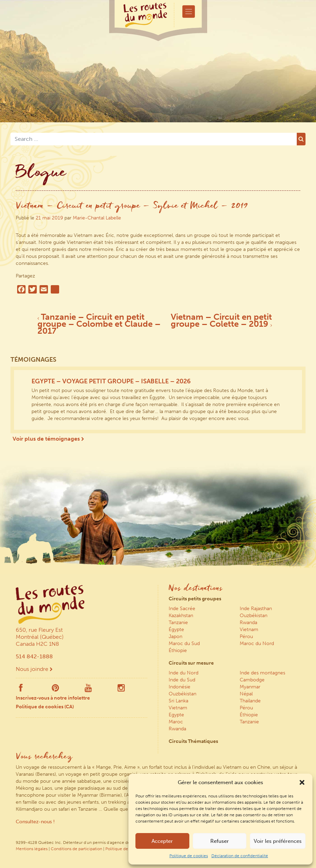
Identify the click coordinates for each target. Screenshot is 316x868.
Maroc (176, 722)
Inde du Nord (184, 673)
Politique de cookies (189, 856)
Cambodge (252, 680)
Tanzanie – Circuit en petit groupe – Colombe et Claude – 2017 (99, 324)
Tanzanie (178, 623)
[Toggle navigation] (189, 12)
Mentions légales (32, 849)
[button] (302, 782)
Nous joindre (34, 669)
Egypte (176, 715)
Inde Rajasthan (256, 609)
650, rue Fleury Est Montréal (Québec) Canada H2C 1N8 (40, 637)
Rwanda (248, 623)
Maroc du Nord (257, 643)
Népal (246, 694)
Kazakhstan (181, 616)
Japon (175, 636)
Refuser (220, 841)
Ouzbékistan (254, 616)
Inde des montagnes (262, 673)
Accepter (162, 841)
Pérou (246, 636)
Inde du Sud (182, 680)
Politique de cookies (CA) (45, 707)
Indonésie (180, 687)
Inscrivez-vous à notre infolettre (53, 698)
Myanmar (250, 687)
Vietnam (249, 630)
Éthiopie (178, 650)
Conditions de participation (76, 849)
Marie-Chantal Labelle (97, 218)
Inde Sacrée (182, 609)
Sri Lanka (178, 701)
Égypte (176, 630)
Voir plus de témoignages (48, 439)
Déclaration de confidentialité (240, 856)
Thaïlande (250, 701)
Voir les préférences (278, 841)
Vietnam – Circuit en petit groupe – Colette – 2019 (221, 320)
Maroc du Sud (184, 643)
